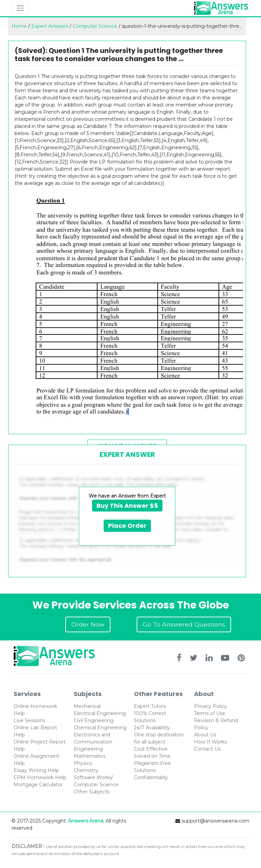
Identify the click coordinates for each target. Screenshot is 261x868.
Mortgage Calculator (38, 785)
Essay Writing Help (36, 770)
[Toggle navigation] (20, 8)
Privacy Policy (211, 706)
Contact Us (207, 749)
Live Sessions (29, 720)
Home (19, 26)
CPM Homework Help (40, 777)
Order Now (88, 624)
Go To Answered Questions (184, 624)
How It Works (210, 742)
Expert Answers (50, 26)
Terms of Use (210, 713)
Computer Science (95, 26)
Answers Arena (86, 821)
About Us (205, 735)
